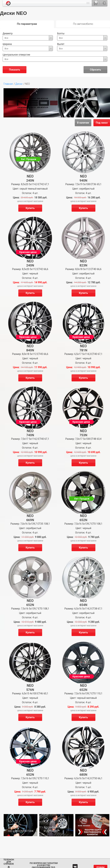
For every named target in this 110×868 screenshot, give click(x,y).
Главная (8, 84)
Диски (19, 84)
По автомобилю (83, 24)
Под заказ (102, 123)
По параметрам (27, 24)
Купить (30, 208)
